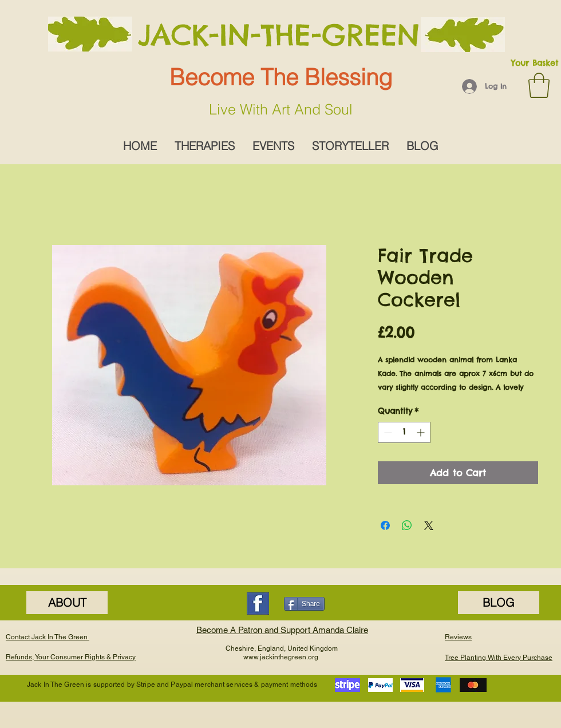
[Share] (304, 604)
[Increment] (422, 432)
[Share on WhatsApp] (407, 525)
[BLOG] (499, 603)
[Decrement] (387, 432)
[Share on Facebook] (385, 525)
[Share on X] (429, 525)
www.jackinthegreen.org (281, 657)
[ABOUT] (67, 603)
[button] (539, 85)
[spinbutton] (404, 432)
